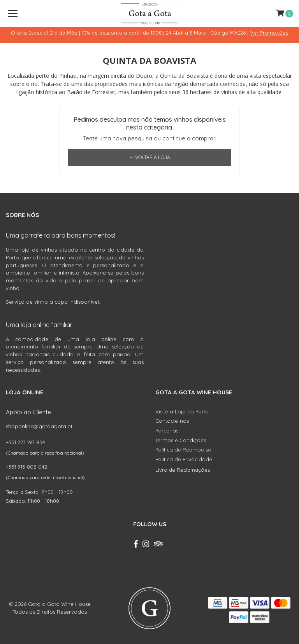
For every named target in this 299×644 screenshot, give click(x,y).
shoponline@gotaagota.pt (39, 426)
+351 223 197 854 (26, 442)
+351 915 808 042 (26, 467)
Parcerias (167, 430)
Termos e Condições (181, 440)
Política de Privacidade (184, 459)
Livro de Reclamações (183, 470)
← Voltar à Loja (149, 157)
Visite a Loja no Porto (182, 411)
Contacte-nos (172, 421)
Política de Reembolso (183, 450)
